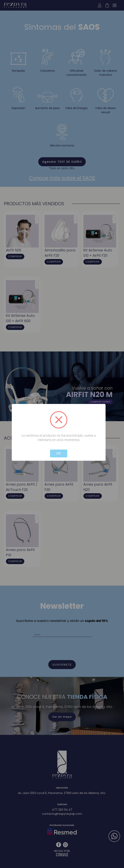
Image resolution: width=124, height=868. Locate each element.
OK (59, 453)
